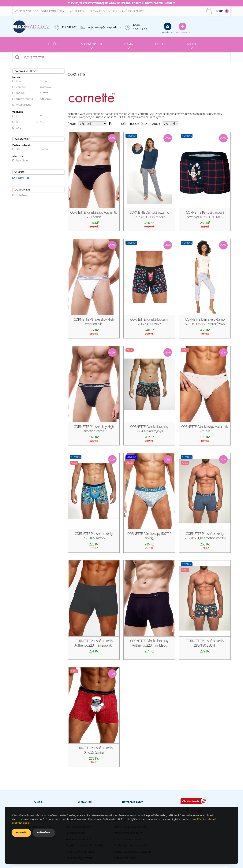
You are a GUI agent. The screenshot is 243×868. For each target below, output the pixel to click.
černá (43, 81)
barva (16, 77)
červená (21, 87)
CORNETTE (23, 178)
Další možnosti (44, 833)
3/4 (18, 149)
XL (41, 122)
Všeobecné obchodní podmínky (40, 11)
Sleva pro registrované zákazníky (117, 11)
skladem (22, 195)
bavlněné (22, 160)
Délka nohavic (22, 145)
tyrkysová (46, 99)
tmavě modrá (25, 99)
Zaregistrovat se (182, 28)
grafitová (45, 87)
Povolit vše (21, 833)
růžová (44, 93)
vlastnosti (19, 156)
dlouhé (44, 149)
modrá (20, 93)
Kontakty (77, 11)
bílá (19, 81)
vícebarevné (24, 105)
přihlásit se (168, 28)
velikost (18, 112)
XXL (19, 128)
